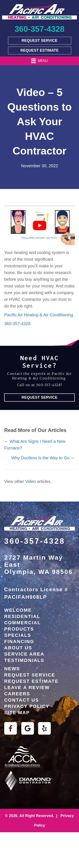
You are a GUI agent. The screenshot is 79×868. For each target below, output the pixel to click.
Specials (18, 635)
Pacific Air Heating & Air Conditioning (39, 315)
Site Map (17, 713)
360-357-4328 (17, 324)
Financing (19, 641)
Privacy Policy (27, 706)
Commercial (23, 623)
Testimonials (24, 660)
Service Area (24, 654)
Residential (22, 616)
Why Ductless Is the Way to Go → (43, 458)
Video (31, 481)
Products (19, 629)
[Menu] (40, 61)
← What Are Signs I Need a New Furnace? (35, 445)
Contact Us (22, 700)
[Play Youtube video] (39, 225)
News (12, 669)
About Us (18, 648)
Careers (17, 694)
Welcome (18, 610)
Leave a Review (27, 687)
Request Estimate (31, 681)
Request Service (30, 675)
